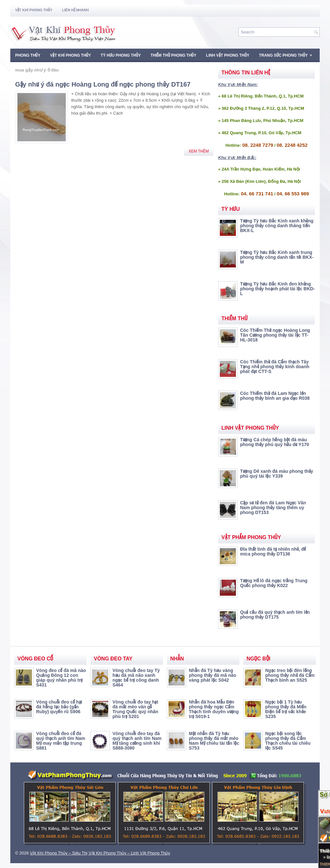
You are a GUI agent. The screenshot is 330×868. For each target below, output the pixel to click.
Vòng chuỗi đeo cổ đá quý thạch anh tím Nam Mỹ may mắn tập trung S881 (61, 741)
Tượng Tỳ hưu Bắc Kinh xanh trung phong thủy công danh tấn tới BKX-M (277, 257)
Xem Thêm (199, 151)
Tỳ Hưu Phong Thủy (121, 55)
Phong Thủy (28, 55)
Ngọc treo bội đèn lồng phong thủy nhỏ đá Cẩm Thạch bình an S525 (290, 675)
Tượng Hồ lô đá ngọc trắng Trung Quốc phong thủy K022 (274, 583)
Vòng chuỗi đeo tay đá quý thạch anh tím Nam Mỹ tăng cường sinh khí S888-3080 (137, 741)
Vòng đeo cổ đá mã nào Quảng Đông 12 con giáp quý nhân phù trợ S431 (61, 678)
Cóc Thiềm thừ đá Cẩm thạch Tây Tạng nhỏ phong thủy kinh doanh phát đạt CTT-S (275, 367)
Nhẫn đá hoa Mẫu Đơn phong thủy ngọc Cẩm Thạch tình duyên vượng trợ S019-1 (214, 709)
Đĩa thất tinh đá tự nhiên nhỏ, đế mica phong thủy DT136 (273, 551)
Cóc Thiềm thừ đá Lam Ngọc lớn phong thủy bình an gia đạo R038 (275, 396)
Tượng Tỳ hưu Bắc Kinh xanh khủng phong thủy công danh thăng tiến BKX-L (277, 226)
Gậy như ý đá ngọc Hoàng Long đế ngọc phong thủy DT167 (103, 84)
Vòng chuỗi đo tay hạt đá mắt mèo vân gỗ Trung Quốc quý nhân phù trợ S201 (135, 709)
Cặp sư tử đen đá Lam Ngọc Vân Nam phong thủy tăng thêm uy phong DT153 (273, 508)
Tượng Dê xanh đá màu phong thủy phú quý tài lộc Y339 (277, 474)
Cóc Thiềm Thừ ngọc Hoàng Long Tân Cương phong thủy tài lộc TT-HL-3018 (275, 335)
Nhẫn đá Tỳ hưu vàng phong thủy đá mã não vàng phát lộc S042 (213, 675)
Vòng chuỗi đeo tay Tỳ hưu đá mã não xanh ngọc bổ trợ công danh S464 (136, 678)
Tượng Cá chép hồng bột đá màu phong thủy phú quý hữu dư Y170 (275, 442)
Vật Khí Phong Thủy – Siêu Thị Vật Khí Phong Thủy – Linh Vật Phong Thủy (100, 853)
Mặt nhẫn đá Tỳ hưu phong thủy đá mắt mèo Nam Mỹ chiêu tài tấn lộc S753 (214, 741)
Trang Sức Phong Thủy (288, 53)
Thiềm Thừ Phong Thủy (173, 55)
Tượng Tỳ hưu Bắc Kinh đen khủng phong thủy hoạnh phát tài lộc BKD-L (277, 289)
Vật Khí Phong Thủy (34, 10)
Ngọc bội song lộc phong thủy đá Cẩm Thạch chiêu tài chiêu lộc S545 (288, 741)
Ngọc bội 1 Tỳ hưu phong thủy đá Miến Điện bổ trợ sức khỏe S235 (286, 709)
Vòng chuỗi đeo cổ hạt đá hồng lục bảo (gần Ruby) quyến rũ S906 (59, 707)
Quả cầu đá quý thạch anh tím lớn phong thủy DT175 (275, 615)
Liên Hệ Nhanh (76, 10)
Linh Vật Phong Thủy (228, 55)
